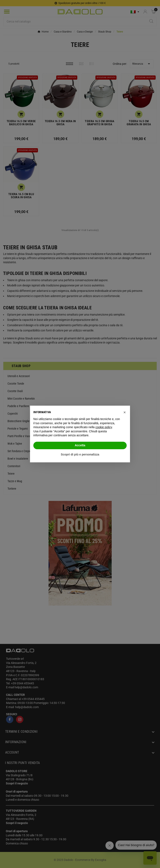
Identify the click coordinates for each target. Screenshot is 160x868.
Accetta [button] (80, 445)
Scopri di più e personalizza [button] (80, 454)
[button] (125, 412)
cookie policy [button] (104, 427)
